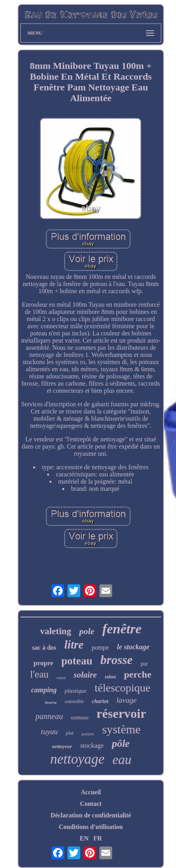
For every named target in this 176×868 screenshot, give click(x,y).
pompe (100, 648)
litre (74, 645)
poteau (77, 661)
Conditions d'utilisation (91, 827)
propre (43, 663)
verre (61, 678)
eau (122, 760)
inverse (51, 702)
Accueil (91, 792)
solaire (85, 675)
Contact (91, 804)
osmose (80, 717)
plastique (76, 691)
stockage (92, 746)
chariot (100, 701)
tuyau (49, 732)
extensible (74, 701)
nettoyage (77, 759)
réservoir (121, 713)
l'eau (40, 674)
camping (44, 690)
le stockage (133, 647)
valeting (55, 631)
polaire (88, 734)
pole (87, 631)
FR (98, 838)
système (122, 729)
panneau (49, 716)
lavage (127, 700)
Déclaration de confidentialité (91, 815)
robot (111, 677)
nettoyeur (62, 746)
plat (70, 733)
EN (84, 838)
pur (144, 664)
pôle (121, 744)
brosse (116, 660)
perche (137, 674)
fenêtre (122, 629)
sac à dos (44, 648)
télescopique (123, 688)
